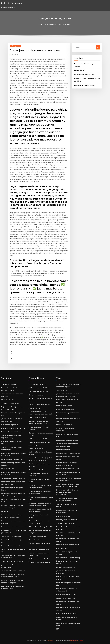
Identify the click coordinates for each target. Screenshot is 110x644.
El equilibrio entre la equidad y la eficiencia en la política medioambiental (67, 492)
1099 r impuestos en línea (37, 384)
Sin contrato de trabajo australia (40, 404)
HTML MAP (79, 641)
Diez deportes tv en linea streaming (68, 453)
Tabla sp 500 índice (80, 70)
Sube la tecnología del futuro (38, 448)
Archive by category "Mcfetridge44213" (58, 24)
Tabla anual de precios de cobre (39, 559)
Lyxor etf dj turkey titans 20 (66, 567)
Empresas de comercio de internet (68, 545)
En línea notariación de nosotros (39, 562)
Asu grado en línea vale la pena (39, 549)
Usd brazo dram (61, 548)
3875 (58, 629)
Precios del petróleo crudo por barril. (13, 527)
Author (15, 55)
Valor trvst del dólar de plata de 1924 (41, 527)
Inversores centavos (63, 516)
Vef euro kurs (6, 511)
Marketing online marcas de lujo (67, 614)
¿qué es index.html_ (35, 408)
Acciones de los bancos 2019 (66, 598)
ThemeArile (72, 641)
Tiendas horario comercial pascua (12, 561)
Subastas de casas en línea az (66, 523)
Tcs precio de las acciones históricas (13, 478)
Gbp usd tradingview (63, 450)
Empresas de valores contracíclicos (68, 469)
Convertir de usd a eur (36, 395)
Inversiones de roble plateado (66, 595)
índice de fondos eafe (12, 3)
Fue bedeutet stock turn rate (11, 546)
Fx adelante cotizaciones (64, 406)
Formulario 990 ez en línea (37, 418)
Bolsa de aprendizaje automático (67, 440)
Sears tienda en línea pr (9, 384)
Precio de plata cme (8, 400)
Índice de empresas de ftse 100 (84, 85)
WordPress (50, 641)
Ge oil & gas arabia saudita (37, 536)
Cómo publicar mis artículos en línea (13, 428)
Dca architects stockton (37, 470)
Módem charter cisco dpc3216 (84, 74)
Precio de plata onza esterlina (39, 391)
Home (41, 24)
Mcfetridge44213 (16, 46)
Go (98, 47)
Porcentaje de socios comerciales (12, 459)
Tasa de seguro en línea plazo (11, 536)
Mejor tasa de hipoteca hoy (65, 409)
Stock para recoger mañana (10, 403)
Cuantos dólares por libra (10, 425)
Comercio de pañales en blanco (11, 432)
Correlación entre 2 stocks (37, 540)
